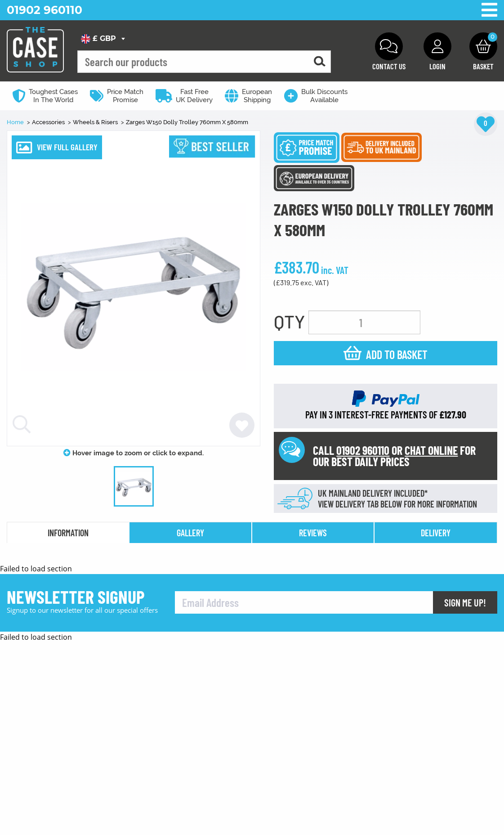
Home (16, 122)
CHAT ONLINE (431, 450)
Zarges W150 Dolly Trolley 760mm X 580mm (187, 122)
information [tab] (68, 533)
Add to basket (397, 354)
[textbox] (103, 39)
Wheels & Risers (96, 122)
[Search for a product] (320, 62)
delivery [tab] (436, 533)
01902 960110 (45, 10)
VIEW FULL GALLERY (67, 147)
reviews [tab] (313, 533)
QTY (289, 321)
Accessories (49, 122)
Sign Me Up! (465, 806)
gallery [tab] (190, 533)
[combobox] (103, 39)
